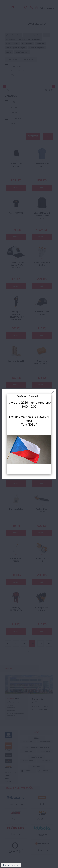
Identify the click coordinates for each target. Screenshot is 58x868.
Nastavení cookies (11, 865)
